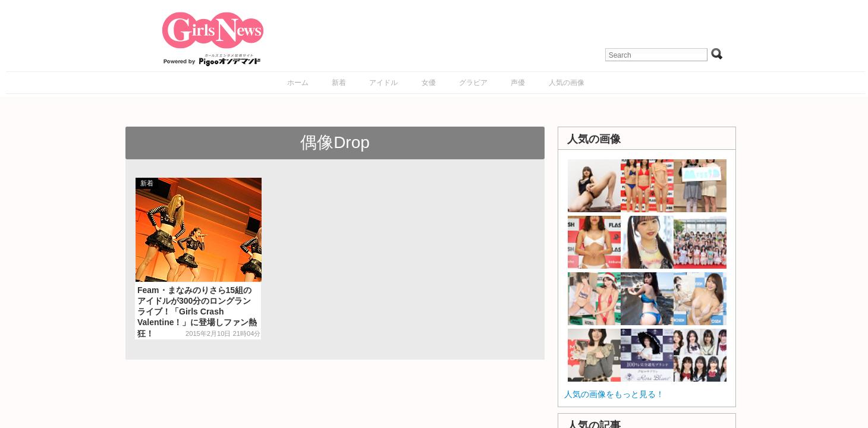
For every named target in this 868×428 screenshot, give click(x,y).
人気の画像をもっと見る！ (614, 394)
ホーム (298, 83)
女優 (429, 83)
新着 (339, 83)
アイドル (383, 83)
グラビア (473, 83)
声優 (518, 83)
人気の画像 (567, 83)
